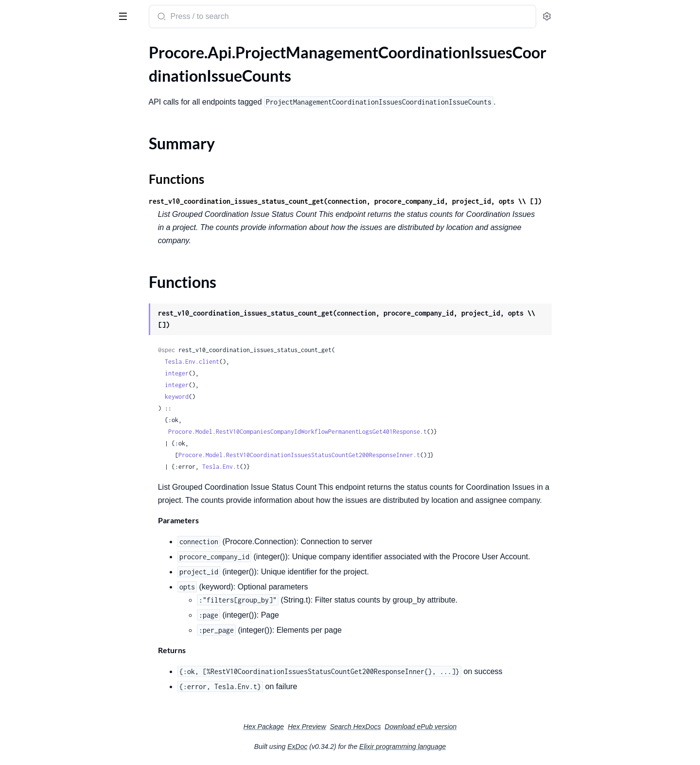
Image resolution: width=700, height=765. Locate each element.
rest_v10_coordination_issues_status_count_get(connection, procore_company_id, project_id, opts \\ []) (418, 201)
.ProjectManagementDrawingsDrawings (69, 637)
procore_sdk (33, 12)
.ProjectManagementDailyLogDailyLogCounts (69, 335)
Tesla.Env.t (294, 467)
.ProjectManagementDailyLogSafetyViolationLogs (69, 506)
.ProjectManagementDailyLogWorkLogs (69, 571)
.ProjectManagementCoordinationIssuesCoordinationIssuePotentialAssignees (69, 138)
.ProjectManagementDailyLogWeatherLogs (69, 558)
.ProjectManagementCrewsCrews (64, 243)
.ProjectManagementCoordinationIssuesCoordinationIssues (69, 217)
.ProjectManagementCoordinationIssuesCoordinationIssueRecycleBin (69, 164)
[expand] (136, 66)
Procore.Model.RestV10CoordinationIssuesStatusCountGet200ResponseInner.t (372, 455)
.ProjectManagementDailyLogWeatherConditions (69, 545)
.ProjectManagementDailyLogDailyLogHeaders (69, 348)
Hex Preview (380, 727)
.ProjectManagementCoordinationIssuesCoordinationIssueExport (69, 112)
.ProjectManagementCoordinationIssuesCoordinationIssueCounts (69, 65)
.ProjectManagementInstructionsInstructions (69, 729)
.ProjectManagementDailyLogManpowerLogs (69, 440)
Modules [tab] (55, 45)
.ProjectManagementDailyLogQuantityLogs (69, 492)
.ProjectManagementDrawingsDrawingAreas (69, 597)
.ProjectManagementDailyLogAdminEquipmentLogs (69, 269)
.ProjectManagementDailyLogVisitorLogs (69, 519)
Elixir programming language (475, 747)
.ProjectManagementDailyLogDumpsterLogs (69, 414)
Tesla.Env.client (265, 362)
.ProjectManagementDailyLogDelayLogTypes (69, 374)
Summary (32, 82)
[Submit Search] (234, 18)
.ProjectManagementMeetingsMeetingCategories (69, 755)
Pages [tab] (17, 45)
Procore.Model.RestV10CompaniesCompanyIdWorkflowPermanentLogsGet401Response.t (370, 432)
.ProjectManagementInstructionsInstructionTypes (69, 716)
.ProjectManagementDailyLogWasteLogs (69, 532)
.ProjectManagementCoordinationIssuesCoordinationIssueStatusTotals (69, 190)
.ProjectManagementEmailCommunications (69, 663)
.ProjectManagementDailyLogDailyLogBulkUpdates (69, 309)
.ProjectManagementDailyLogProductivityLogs (69, 479)
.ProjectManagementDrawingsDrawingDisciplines (69, 611)
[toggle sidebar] (133, 16)
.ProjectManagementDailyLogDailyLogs (69, 361)
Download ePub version (493, 727)
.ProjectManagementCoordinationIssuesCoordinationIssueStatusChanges (69, 177)
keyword (250, 397)
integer (250, 373)
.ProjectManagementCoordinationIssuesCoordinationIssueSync (69, 204)
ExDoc (370, 747)
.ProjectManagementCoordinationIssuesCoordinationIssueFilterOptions (69, 125)
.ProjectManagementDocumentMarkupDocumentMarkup (69, 584)
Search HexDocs (428, 727)
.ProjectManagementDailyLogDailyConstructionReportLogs (69, 295)
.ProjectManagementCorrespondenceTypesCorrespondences (69, 230)
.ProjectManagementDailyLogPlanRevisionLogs (69, 466)
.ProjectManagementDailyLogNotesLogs (69, 453)
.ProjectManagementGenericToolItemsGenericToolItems (69, 703)
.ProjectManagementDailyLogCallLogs (69, 282)
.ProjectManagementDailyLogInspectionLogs (69, 427)
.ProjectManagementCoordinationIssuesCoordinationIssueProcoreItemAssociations (69, 151)
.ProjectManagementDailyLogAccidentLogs (69, 256)
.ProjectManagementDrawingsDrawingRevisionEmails (69, 624)
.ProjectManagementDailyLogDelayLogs (69, 387)
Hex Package (337, 727)
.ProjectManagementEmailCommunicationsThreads (69, 676)
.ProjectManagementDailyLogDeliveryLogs (69, 400)
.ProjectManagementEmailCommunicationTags (69, 650)
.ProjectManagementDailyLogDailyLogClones (69, 322)
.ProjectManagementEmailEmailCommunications (69, 689)
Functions (33, 94)
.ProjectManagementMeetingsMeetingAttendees (69, 742)
